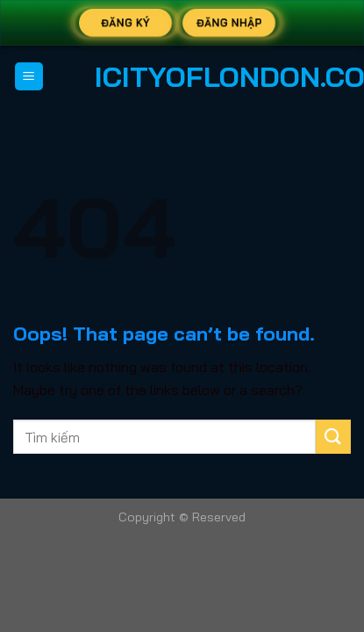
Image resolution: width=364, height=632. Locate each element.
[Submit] (333, 437)
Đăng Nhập (228, 22)
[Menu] (29, 77)
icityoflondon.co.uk (182, 76)
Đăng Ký (125, 22)
